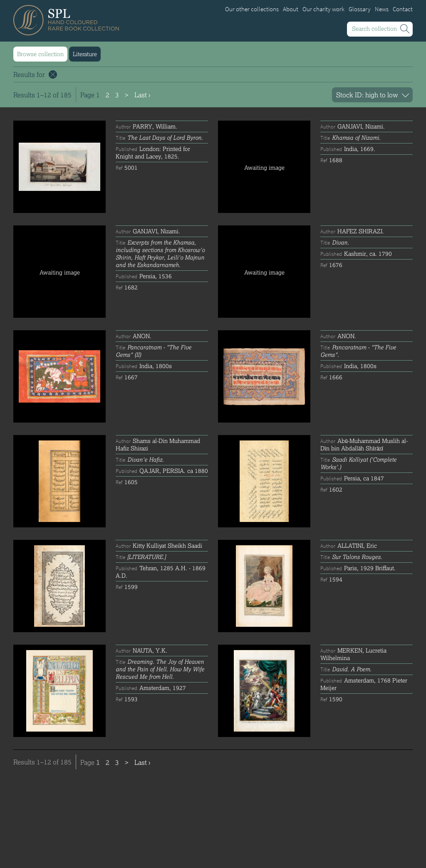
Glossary (360, 9)
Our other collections (252, 9)
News (382, 9)
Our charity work (323, 9)
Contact (403, 9)
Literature (85, 54)
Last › (142, 95)
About (291, 9)
